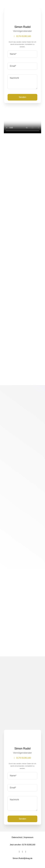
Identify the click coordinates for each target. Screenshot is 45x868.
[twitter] (22, 852)
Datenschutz (17, 837)
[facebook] (19, 852)
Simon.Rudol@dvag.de (22, 858)
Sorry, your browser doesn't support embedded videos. (22, 124)
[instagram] (26, 852)
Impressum (29, 837)
